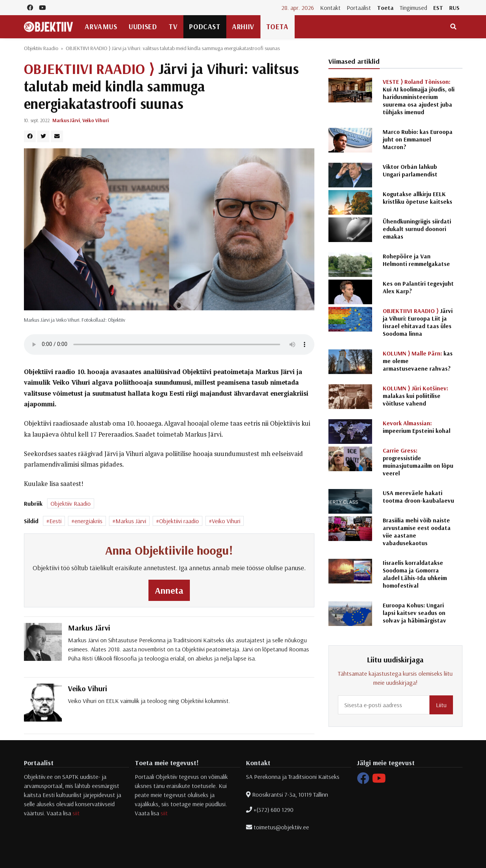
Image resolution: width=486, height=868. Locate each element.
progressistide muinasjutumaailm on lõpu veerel (418, 462)
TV (173, 27)
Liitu (441, 705)
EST (438, 8)
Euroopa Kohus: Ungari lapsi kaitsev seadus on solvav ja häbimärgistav (414, 613)
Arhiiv (243, 27)
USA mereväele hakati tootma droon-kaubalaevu (418, 497)
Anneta (169, 590)
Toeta (385, 8)
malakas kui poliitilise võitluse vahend (415, 396)
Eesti (55, 521)
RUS (454, 8)
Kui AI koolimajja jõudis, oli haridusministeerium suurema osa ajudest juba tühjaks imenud (419, 97)
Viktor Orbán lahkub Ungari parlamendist (410, 170)
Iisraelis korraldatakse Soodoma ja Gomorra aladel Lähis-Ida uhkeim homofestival (415, 574)
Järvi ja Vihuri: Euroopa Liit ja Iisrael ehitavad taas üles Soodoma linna (418, 322)
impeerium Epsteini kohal (417, 427)
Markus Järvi (66, 120)
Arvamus (101, 27)
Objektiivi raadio (179, 521)
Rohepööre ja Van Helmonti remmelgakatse (416, 260)
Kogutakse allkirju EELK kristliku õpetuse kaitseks (417, 198)
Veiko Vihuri (96, 120)
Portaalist (359, 8)
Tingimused (413, 8)
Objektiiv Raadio (41, 48)
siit (76, 813)
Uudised (143, 27)
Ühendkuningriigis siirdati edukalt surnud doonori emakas (417, 229)
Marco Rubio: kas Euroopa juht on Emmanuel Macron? (418, 139)
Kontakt (330, 8)
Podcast (205, 27)
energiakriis (88, 521)
